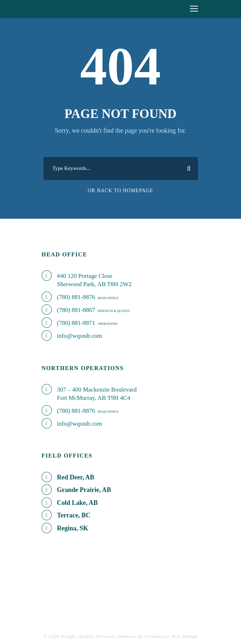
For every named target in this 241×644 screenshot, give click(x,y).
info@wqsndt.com (80, 336)
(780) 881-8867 (76, 310)
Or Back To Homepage (120, 191)
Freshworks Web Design (171, 636)
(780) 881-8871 (76, 323)
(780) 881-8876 (76, 297)
